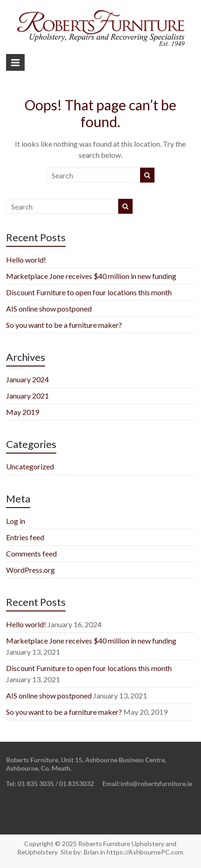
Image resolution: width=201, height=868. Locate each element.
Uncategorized (30, 466)
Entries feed (25, 537)
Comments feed (31, 553)
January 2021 (27, 396)
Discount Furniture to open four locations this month (89, 292)
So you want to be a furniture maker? (64, 325)
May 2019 (23, 412)
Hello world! (26, 260)
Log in (16, 521)
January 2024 (27, 379)
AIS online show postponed (49, 309)
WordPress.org (30, 570)
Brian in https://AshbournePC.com (134, 852)
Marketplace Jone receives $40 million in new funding (91, 276)
